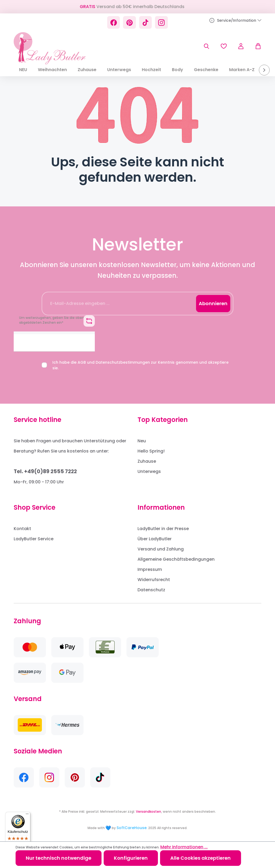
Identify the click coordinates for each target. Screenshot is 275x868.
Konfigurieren (131, 858)
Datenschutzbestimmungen (123, 362)
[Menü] (27, 815)
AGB (82, 362)
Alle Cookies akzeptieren (200, 858)
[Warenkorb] (255, 46)
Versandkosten (149, 812)
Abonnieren (213, 303)
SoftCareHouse (132, 828)
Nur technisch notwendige (59, 858)
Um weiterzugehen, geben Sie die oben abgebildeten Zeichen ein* (52, 320)
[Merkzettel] (224, 46)
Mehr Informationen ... (184, 847)
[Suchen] (207, 46)
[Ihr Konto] (241, 46)
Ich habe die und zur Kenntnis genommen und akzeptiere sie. (140, 365)
